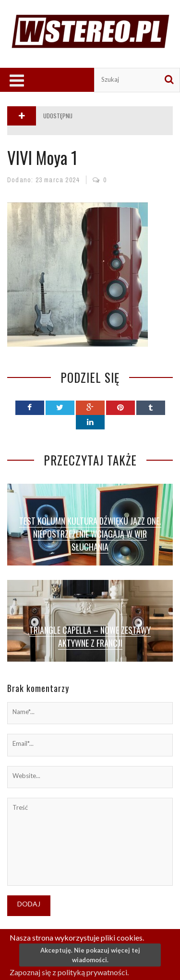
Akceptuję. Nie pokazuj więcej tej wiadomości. (90, 955)
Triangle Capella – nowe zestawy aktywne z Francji (90, 636)
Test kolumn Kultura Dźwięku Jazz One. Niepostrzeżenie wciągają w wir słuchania (90, 534)
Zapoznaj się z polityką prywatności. (69, 972)
